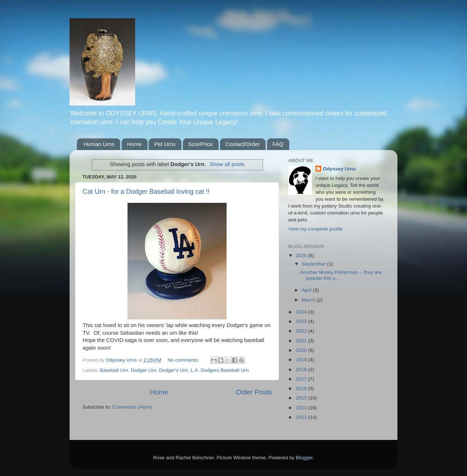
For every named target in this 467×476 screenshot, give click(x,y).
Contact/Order (243, 144)
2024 (302, 312)
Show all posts (227, 164)
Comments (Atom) (133, 407)
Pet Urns (165, 144)
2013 (302, 417)
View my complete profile (315, 229)
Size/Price (201, 144)
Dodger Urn (144, 370)
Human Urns (99, 144)
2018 (302, 369)
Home (134, 144)
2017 (302, 379)
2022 (302, 331)
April (307, 290)
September (314, 264)
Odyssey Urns (339, 169)
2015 (302, 398)
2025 (302, 255)
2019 (302, 360)
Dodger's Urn (173, 370)
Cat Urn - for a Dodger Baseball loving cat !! (146, 192)
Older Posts (254, 392)
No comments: (184, 360)
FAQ (278, 144)
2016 (302, 388)
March (309, 300)
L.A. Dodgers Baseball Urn (220, 370)
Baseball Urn (114, 370)
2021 (302, 341)
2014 (302, 408)
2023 (302, 321)
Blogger (304, 458)
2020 (302, 350)
